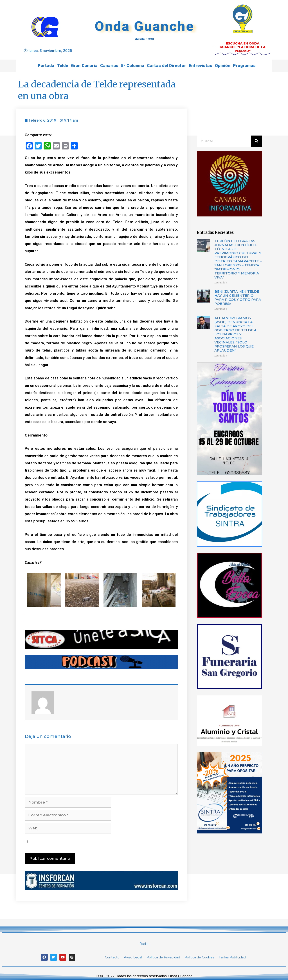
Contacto (112, 957)
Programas (244, 66)
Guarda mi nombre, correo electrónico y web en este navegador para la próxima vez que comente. (102, 841)
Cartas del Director (166, 66)
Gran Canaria (84, 66)
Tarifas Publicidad (232, 957)
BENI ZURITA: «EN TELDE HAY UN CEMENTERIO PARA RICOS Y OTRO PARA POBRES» (238, 297)
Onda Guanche (144, 26)
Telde (63, 66)
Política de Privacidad (163, 957)
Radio (144, 944)
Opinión (223, 66)
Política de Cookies (199, 957)
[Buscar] (256, 141)
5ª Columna (133, 66)
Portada (46, 66)
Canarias (109, 66)
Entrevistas (200, 66)
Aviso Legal (133, 957)
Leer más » (221, 283)
